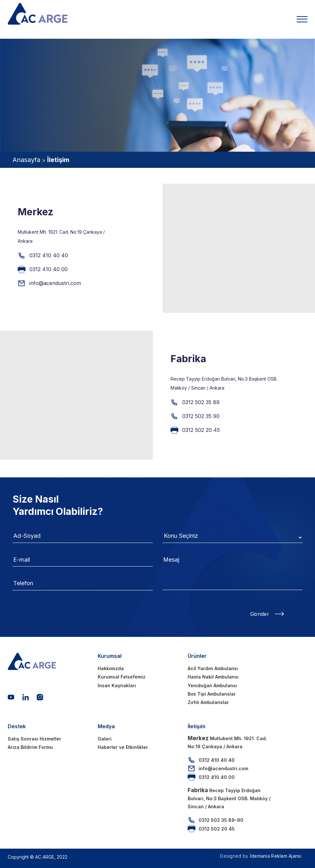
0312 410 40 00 (49, 269)
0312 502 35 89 (201, 402)
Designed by (261, 856)
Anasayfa (26, 160)
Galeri (105, 739)
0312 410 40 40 (49, 255)
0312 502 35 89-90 (221, 820)
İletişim (58, 160)
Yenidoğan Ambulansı (212, 685)
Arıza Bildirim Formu (30, 747)
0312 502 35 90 (201, 416)
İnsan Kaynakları (117, 685)
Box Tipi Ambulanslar (212, 694)
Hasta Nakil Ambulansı (213, 677)
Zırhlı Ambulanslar (208, 702)
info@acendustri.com (55, 283)
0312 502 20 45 (201, 430)
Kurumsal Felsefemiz (122, 677)
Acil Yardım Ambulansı (213, 668)
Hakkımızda (111, 668)
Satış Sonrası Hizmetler (34, 739)
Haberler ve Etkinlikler (123, 747)
